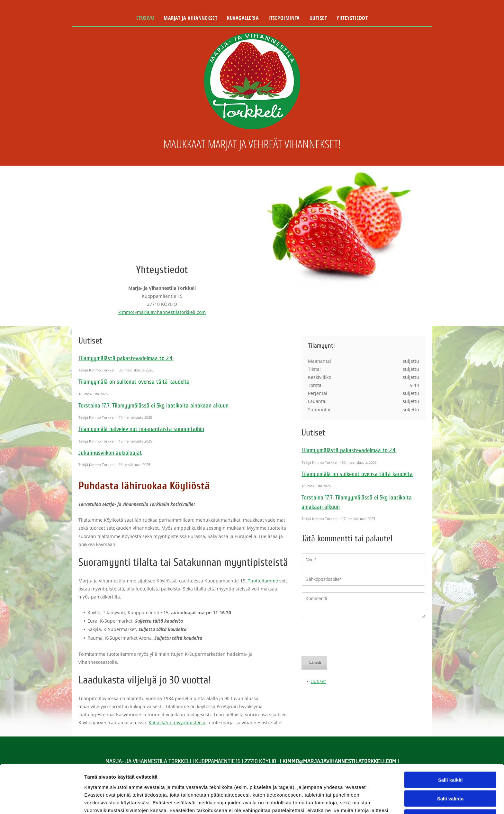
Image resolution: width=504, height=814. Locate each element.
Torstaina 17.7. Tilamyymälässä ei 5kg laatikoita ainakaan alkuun (153, 406)
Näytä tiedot (344, 801)
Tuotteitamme (263, 581)
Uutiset (318, 651)
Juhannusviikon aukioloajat (110, 453)
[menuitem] (145, 18)
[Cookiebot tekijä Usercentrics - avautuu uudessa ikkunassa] (42, 801)
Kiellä (450, 772)
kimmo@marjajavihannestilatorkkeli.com (162, 312)
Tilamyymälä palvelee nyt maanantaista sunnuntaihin (141, 429)
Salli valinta (450, 753)
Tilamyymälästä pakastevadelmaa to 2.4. (126, 358)
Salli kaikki (450, 734)
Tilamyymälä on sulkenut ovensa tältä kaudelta (134, 382)
